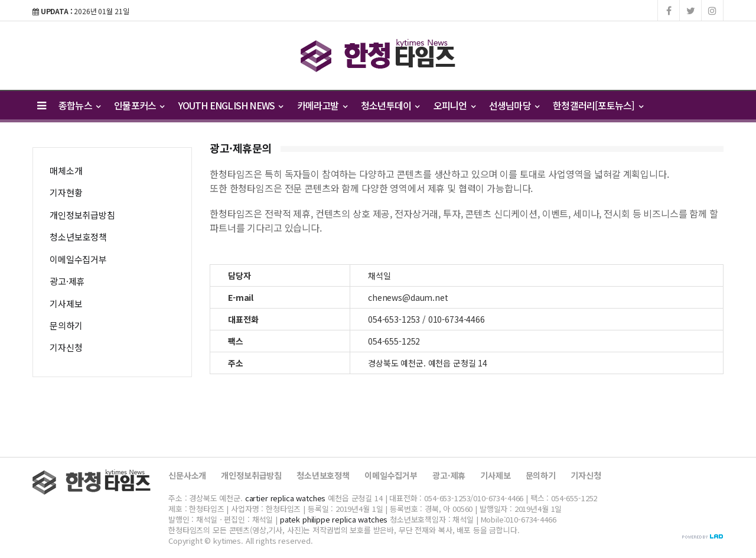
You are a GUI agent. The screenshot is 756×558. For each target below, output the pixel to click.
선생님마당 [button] (514, 105)
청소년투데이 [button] (390, 105)
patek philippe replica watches (334, 519)
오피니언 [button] (454, 105)
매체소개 (66, 171)
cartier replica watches (286, 498)
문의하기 (66, 325)
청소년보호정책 (78, 237)
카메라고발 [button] (322, 105)
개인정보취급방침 (82, 215)
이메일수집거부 (78, 259)
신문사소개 (187, 475)
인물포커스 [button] (139, 105)
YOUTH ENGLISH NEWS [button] (231, 105)
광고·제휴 (67, 281)
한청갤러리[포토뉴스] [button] (598, 105)
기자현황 (66, 192)
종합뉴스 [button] (79, 105)
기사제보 (66, 304)
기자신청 (66, 347)
